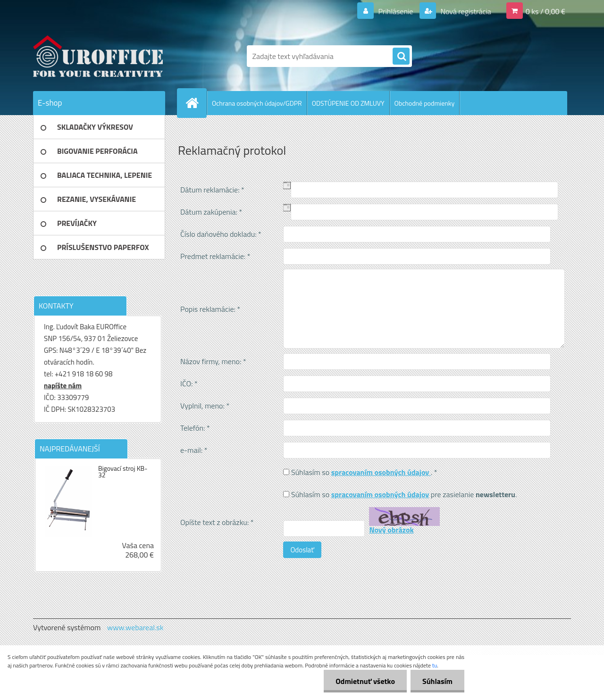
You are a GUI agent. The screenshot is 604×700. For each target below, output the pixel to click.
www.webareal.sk (135, 627)
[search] (401, 57)
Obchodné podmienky (425, 103)
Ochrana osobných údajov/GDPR (257, 103)
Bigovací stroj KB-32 (123, 472)
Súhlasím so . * (364, 472)
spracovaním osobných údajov (381, 472)
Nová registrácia (465, 11)
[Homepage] (196, 103)
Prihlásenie (396, 11)
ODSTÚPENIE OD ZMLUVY (348, 103)
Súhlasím (437, 681)
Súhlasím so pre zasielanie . (404, 494)
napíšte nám (63, 386)
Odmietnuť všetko (365, 681)
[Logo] (98, 56)
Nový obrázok (391, 530)
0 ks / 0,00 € (545, 11)
